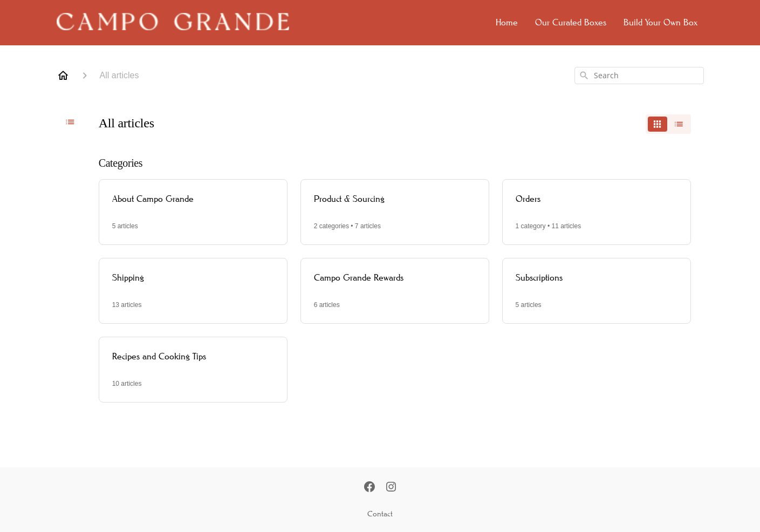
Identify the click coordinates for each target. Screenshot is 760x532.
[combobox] (639, 76)
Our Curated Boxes (571, 22)
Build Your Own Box (660, 22)
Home (507, 22)
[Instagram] (391, 488)
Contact (380, 514)
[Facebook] (369, 488)
